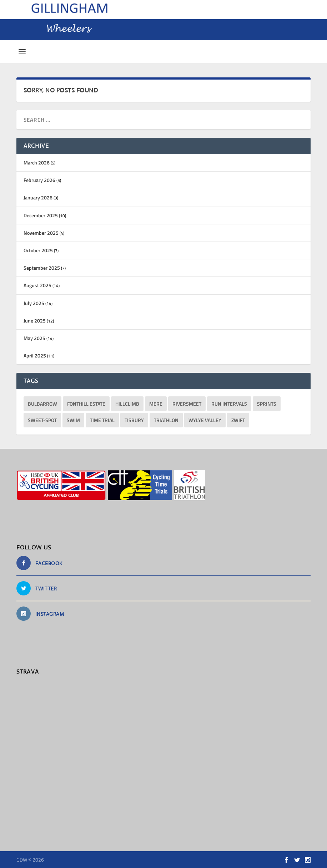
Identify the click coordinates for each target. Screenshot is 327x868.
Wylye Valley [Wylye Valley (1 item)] (205, 420)
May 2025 (34, 338)
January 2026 (38, 197)
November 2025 (41, 233)
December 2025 (41, 215)
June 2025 (35, 321)
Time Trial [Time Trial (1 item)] (102, 420)
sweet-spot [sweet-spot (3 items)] (42, 420)
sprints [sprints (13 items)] (267, 404)
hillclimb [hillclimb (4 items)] (127, 404)
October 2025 (38, 250)
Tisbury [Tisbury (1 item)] (134, 420)
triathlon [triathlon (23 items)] (166, 420)
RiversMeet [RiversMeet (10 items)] (187, 404)
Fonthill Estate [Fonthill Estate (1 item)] (86, 404)
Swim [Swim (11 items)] (73, 420)
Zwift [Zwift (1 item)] (238, 420)
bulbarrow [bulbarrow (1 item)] (42, 404)
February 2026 (39, 180)
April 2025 (35, 356)
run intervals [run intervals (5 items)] (229, 404)
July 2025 (34, 303)
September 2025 (42, 268)
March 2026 (37, 163)
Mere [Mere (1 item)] (156, 404)
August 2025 (37, 285)
